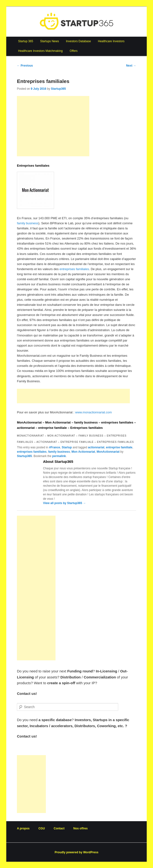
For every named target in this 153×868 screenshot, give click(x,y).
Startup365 (58, 89)
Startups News (49, 41)
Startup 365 (26, 41)
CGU (42, 828)
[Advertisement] (53, 126)
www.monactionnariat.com (94, 412)
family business (28, 223)
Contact (59, 828)
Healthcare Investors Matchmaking (40, 51)
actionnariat (96, 447)
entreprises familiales (74, 269)
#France (55, 447)
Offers (74, 51)
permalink (59, 456)
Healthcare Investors (111, 41)
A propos (23, 828)
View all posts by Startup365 (64, 503)
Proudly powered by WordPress (76, 852)
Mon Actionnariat (83, 452)
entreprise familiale (119, 447)
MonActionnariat (108, 452)
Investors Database (78, 41)
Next (131, 66)
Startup (67, 447)
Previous (25, 66)
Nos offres (80, 828)
